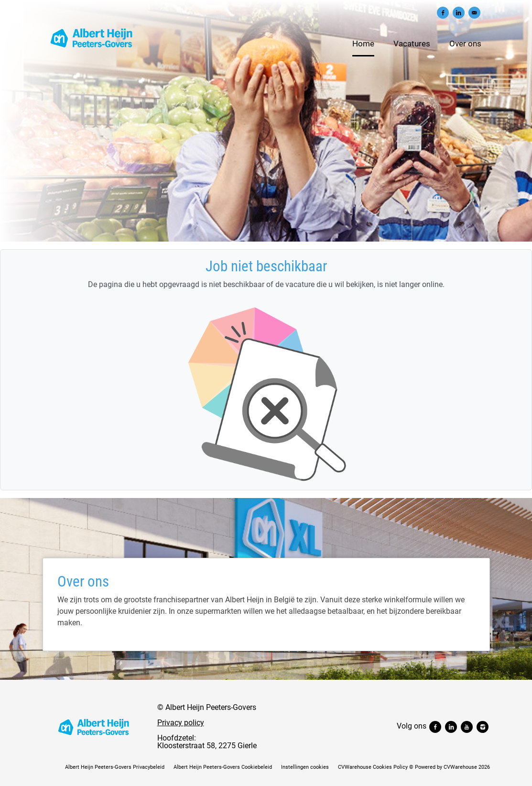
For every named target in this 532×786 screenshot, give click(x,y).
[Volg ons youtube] (468, 726)
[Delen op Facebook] (443, 13)
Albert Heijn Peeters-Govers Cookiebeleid (223, 767)
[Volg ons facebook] (436, 726)
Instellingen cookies (305, 767)
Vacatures (412, 44)
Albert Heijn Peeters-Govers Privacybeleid (115, 767)
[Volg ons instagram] (483, 726)
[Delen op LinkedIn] (459, 13)
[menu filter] (266, 0)
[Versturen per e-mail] (474, 13)
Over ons (465, 44)
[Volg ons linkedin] (452, 726)
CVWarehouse (460, 767)
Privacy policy (181, 723)
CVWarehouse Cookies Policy (373, 767)
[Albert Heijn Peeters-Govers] (94, 727)
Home (363, 44)
